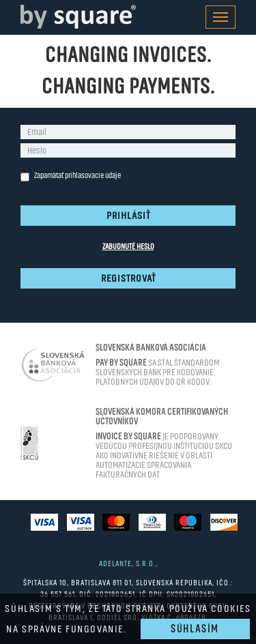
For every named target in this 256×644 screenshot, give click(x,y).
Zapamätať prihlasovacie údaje (71, 176)
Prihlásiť (128, 216)
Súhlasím (195, 629)
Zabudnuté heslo (128, 246)
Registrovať (128, 278)
